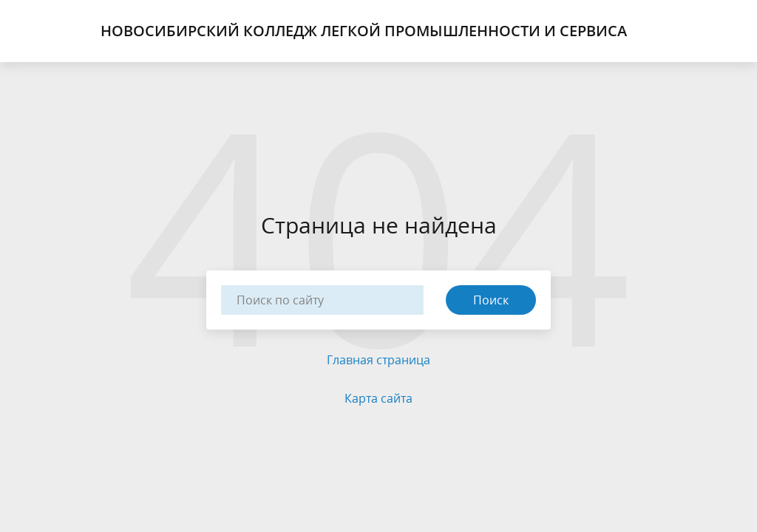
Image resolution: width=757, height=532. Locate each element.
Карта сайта (378, 398)
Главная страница (378, 360)
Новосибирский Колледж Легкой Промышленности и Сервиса (364, 31)
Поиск (491, 300)
